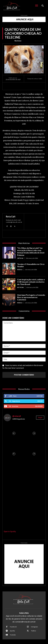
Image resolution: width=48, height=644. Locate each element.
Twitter (33, 631)
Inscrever (39, 406)
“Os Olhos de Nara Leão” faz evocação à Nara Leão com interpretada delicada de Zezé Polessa (31, 251)
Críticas (20, 258)
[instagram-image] (14, 433)
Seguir (40, 401)
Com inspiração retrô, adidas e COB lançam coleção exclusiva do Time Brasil (31, 282)
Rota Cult (11, 217)
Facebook (13, 627)
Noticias (20, 287)
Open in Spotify (10, 532)
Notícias (18, 41)
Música (20, 270)
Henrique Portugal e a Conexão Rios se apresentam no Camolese (31, 297)
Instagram (34, 627)
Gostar (40, 396)
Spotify (12, 631)
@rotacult (17, 416)
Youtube (13, 635)
